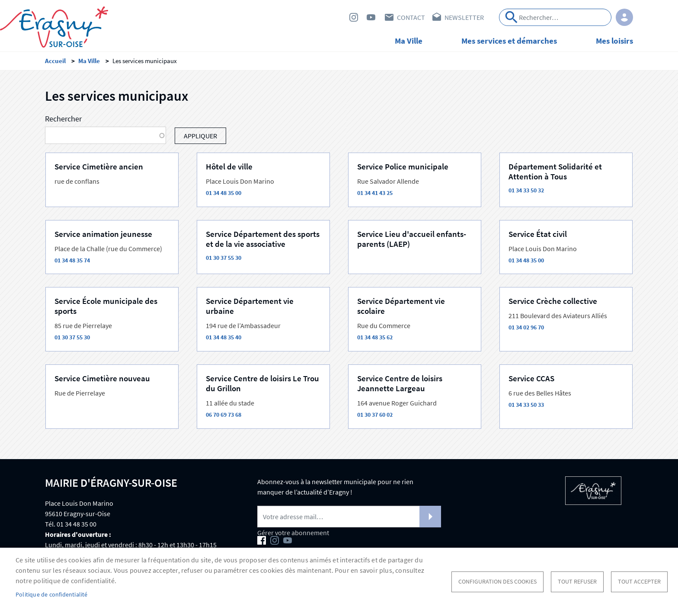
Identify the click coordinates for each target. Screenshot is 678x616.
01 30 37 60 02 (375, 415)
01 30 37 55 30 (224, 258)
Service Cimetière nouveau (102, 378)
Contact (411, 17)
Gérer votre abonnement (293, 533)
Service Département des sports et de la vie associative (263, 239)
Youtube (371, 17)
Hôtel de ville (229, 166)
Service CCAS (531, 378)
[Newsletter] (349, 517)
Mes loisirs (614, 41)
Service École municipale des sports (106, 306)
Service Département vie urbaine (250, 306)
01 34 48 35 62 (375, 337)
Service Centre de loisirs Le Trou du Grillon (262, 383)
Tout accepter (639, 582)
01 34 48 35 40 (224, 337)
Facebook (336, 17)
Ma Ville (409, 41)
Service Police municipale (403, 166)
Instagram (354, 17)
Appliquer (512, 17)
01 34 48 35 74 (72, 260)
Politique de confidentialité (52, 595)
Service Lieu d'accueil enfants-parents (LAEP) (412, 239)
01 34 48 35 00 (224, 193)
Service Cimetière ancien (99, 166)
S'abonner (430, 517)
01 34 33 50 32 (526, 190)
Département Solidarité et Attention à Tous (555, 171)
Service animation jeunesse (103, 234)
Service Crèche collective (553, 301)
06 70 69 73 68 (224, 415)
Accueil (55, 61)
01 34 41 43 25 (375, 193)
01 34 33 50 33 (526, 405)
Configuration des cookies (497, 582)
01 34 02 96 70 (526, 327)
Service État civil (538, 234)
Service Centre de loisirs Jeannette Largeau (400, 383)
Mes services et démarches (509, 41)
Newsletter (464, 17)
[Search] (555, 17)
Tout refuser (577, 582)
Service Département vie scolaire (401, 306)
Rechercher (63, 119)
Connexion (624, 17)
